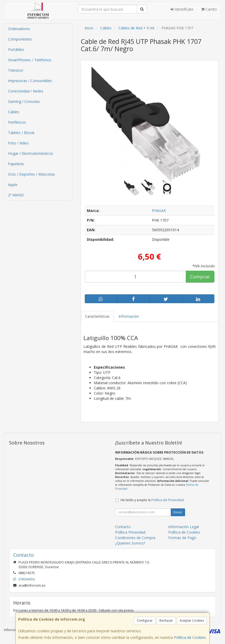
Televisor (16, 70)
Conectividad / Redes (26, 91)
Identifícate (182, 9)
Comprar (200, 277)
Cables (14, 112)
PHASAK (159, 211)
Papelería (16, 164)
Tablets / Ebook (21, 133)
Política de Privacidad (168, 500)
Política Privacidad (130, 532)
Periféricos (17, 122)
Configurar (145, 620)
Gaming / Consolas (24, 101)
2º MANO (16, 195)
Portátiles (16, 49)
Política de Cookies (190, 637)
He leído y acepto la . (153, 500)
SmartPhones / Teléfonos (30, 60)
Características (97, 316)
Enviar (178, 512)
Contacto (123, 527)
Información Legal (184, 527)
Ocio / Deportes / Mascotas (31, 174)
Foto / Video (18, 143)
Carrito (209, 9)
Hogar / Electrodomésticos (31, 153)
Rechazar (166, 620)
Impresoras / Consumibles (30, 81)
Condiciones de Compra (135, 538)
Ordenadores (19, 29)
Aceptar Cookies (192, 620)
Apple (13, 185)
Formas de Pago (182, 538)
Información (129, 316)
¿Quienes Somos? (130, 543)
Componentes (20, 39)
